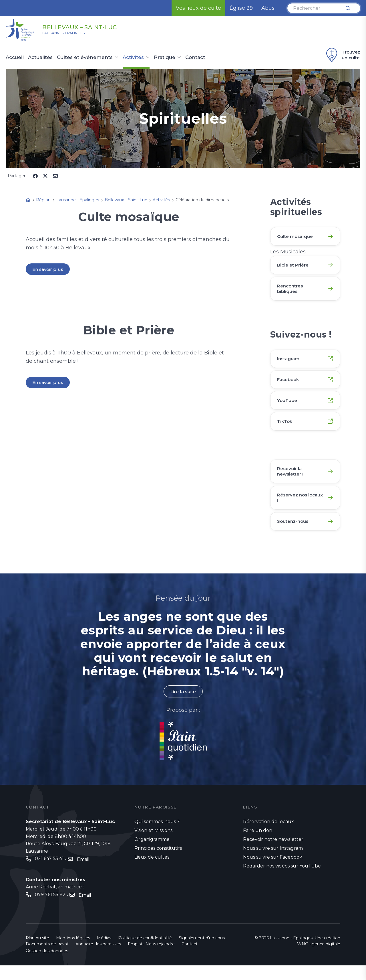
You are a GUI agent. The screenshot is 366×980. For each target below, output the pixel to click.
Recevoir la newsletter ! (292, 481)
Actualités (40, 58)
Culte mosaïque (297, 237)
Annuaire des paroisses (98, 959)
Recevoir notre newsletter (273, 854)
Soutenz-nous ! (295, 535)
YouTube (288, 408)
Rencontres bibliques (292, 292)
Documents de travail (47, 959)
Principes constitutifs (158, 862)
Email (83, 874)
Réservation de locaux (268, 836)
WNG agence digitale (319, 959)
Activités (133, 58)
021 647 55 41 (49, 873)
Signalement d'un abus (202, 953)
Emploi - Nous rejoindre (151, 959)
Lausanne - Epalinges (72, 35)
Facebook (290, 386)
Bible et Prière (295, 267)
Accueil (15, 58)
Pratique (165, 58)
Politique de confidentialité (145, 953)
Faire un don (258, 845)
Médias (104, 953)
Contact (195, 58)
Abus (268, 8)
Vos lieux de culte (198, 8)
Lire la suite (183, 706)
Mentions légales (73, 953)
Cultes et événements (85, 58)
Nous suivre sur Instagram (273, 862)
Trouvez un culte (342, 55)
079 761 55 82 (50, 909)
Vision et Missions (153, 845)
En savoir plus (48, 269)
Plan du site (37, 953)
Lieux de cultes (152, 871)
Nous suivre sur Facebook (273, 871)
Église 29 (241, 8)
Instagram (290, 363)
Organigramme (152, 854)
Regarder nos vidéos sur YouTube (282, 880)
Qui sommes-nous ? (157, 836)
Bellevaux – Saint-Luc (95, 27)
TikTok (286, 430)
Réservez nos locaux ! (294, 509)
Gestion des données (47, 965)
